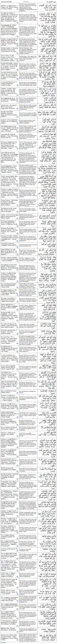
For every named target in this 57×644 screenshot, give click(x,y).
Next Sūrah (3, 643)
